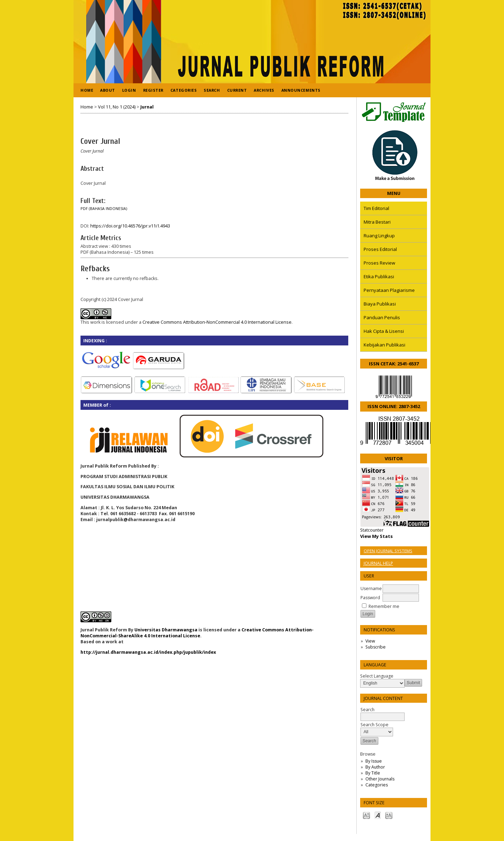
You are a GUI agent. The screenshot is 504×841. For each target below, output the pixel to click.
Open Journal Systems (388, 551)
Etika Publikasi (379, 276)
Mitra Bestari (377, 222)
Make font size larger (389, 815)
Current (237, 90)
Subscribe (376, 647)
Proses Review (379, 263)
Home (87, 90)
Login (129, 90)
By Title (373, 773)
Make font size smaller (366, 815)
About (108, 90)
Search (212, 90)
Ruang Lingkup (379, 236)
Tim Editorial (376, 208)
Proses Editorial (380, 249)
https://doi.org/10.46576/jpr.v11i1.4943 (130, 226)
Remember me (384, 606)
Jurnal (147, 107)
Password (370, 598)
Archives (264, 90)
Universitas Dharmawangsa (166, 630)
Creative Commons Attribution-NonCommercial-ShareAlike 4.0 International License (197, 633)
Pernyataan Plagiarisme (389, 290)
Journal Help (378, 563)
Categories (377, 785)
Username (371, 588)
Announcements (301, 90)
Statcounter (372, 530)
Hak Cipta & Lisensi (384, 331)
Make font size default (378, 815)
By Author (375, 767)
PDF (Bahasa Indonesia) (104, 209)
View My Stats (376, 536)
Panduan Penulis (382, 317)
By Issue (374, 761)
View (370, 641)
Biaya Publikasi (380, 304)
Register (153, 90)
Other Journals (380, 779)
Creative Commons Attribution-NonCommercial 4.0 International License (217, 322)
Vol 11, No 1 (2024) (117, 107)
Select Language (377, 676)
